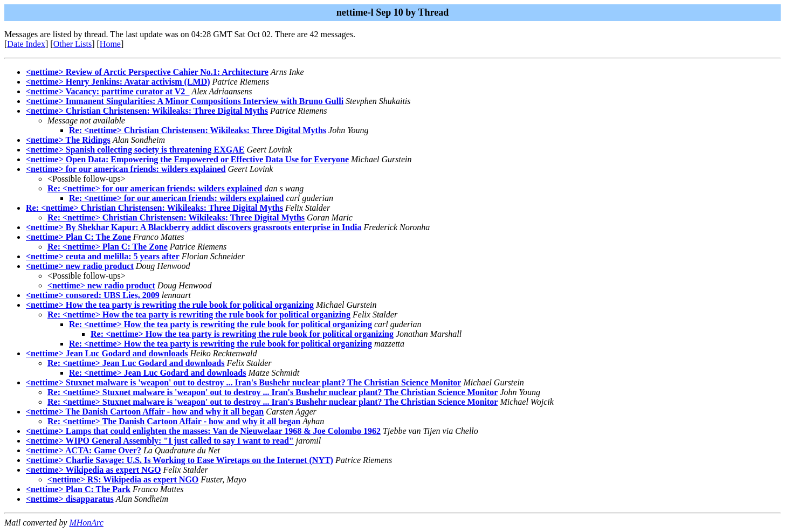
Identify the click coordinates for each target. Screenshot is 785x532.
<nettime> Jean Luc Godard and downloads (107, 353)
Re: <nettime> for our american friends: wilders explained (155, 188)
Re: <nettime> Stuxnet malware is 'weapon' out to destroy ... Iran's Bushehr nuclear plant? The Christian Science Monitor (273, 392)
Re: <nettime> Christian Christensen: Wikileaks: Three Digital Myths (198, 130)
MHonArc (86, 523)
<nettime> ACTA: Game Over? (84, 450)
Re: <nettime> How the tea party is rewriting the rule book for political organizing (199, 315)
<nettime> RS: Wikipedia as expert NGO (123, 479)
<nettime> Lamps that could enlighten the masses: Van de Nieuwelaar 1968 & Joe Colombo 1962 (203, 431)
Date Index (26, 44)
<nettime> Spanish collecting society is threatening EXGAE (135, 150)
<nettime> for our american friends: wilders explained (126, 169)
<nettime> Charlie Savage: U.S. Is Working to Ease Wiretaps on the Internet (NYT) (180, 460)
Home (110, 44)
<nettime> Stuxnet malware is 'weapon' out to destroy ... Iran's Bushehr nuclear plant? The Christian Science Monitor (243, 382)
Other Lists (73, 44)
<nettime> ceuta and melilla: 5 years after (103, 256)
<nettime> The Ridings (68, 140)
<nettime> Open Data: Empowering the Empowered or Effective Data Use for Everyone (187, 159)
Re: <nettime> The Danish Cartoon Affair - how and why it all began (174, 421)
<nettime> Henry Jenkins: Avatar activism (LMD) (118, 82)
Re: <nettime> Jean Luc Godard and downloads (136, 363)
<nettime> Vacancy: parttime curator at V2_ (108, 91)
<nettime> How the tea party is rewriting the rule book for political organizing (170, 305)
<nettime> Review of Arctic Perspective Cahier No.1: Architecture (147, 72)
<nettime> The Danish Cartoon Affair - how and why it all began (145, 412)
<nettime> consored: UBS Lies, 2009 (93, 295)
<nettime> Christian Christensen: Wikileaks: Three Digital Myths (147, 111)
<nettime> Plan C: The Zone (78, 237)
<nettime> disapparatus (70, 499)
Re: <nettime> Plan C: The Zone (108, 247)
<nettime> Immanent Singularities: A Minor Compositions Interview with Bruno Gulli (185, 101)
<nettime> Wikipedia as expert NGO (94, 470)
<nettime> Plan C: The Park (78, 489)
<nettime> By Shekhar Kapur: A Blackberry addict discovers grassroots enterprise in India (194, 227)
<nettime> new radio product (80, 266)
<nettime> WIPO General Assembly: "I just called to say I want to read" (160, 441)
